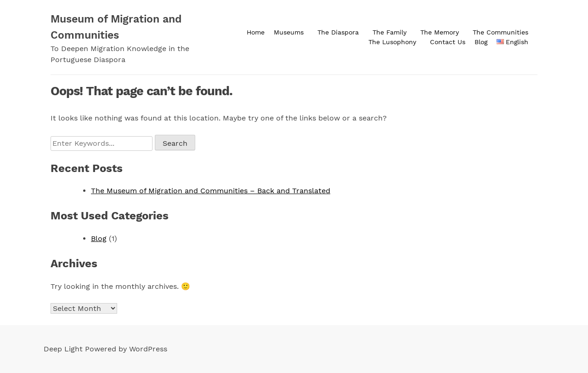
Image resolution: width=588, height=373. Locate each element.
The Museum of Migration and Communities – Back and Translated (211, 191)
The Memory (440, 32)
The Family (390, 32)
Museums (289, 32)
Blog (481, 42)
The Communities (500, 32)
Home (256, 32)
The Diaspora (338, 32)
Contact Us (448, 42)
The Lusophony (392, 42)
